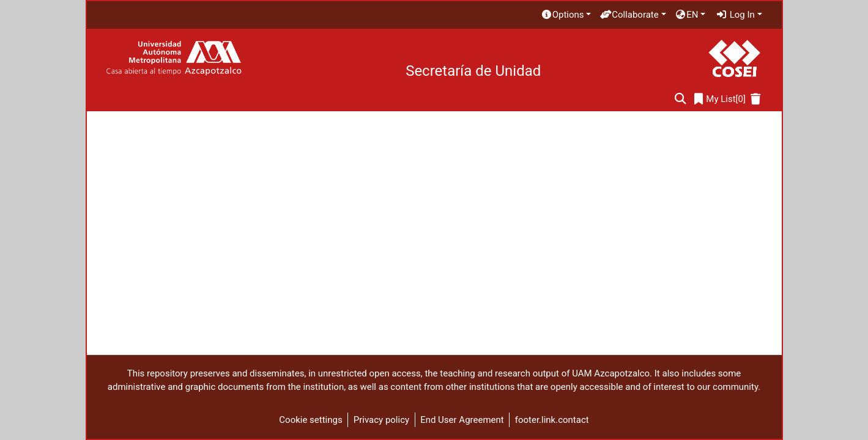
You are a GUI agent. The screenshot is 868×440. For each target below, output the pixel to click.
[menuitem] (566, 15)
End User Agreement (462, 420)
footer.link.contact (552, 420)
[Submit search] (681, 99)
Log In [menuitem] (735, 15)
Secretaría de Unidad (473, 71)
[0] (720, 99)
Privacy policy (381, 420)
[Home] (173, 58)
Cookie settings (310, 420)
